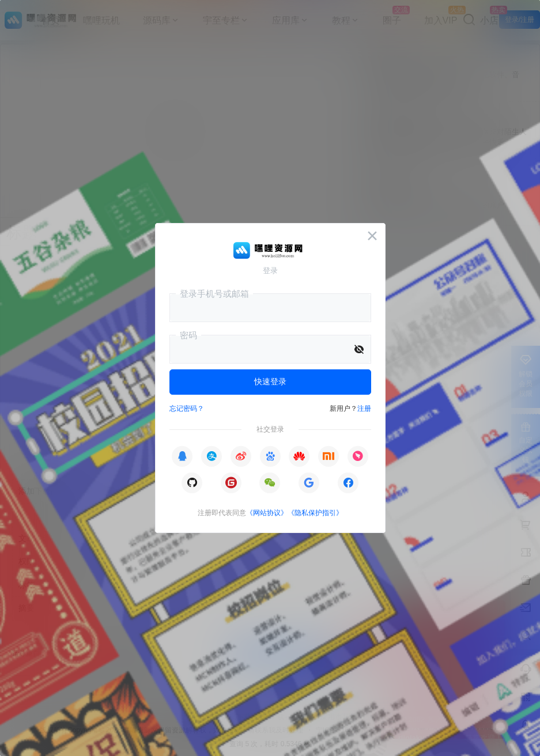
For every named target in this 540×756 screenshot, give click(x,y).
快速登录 (270, 381)
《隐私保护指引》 (315, 513)
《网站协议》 (267, 513)
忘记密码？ (187, 409)
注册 (364, 409)
